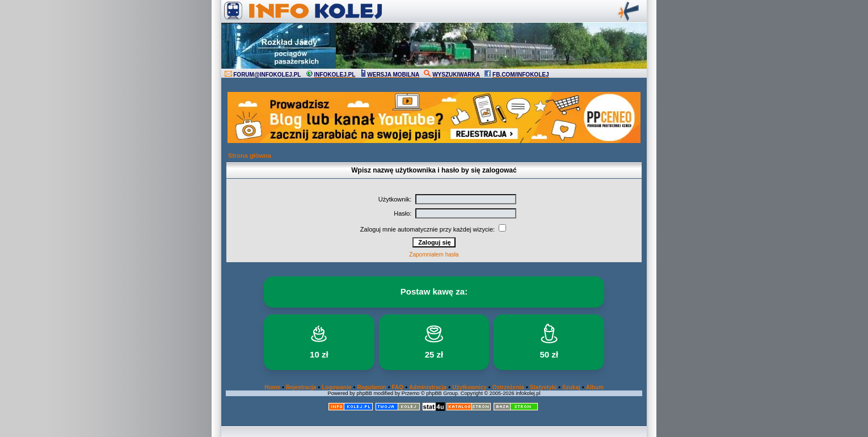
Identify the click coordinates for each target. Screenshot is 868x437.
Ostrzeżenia (508, 387)
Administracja (428, 387)
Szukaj (571, 387)
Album (595, 387)
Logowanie (336, 387)
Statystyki (543, 387)
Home (272, 387)
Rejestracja (301, 387)
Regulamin (371, 387)
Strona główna (250, 156)
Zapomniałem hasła (434, 255)
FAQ (398, 387)
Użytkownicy (469, 387)
